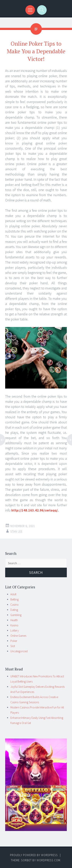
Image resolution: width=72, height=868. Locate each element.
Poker (14, 641)
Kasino (14, 625)
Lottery (15, 630)
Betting (14, 599)
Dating (14, 610)
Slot (13, 646)
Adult (13, 594)
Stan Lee (16, 532)
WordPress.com (48, 860)
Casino (14, 605)
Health (14, 620)
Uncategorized (19, 651)
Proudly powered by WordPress (34, 855)
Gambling (16, 615)
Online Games (18, 636)
